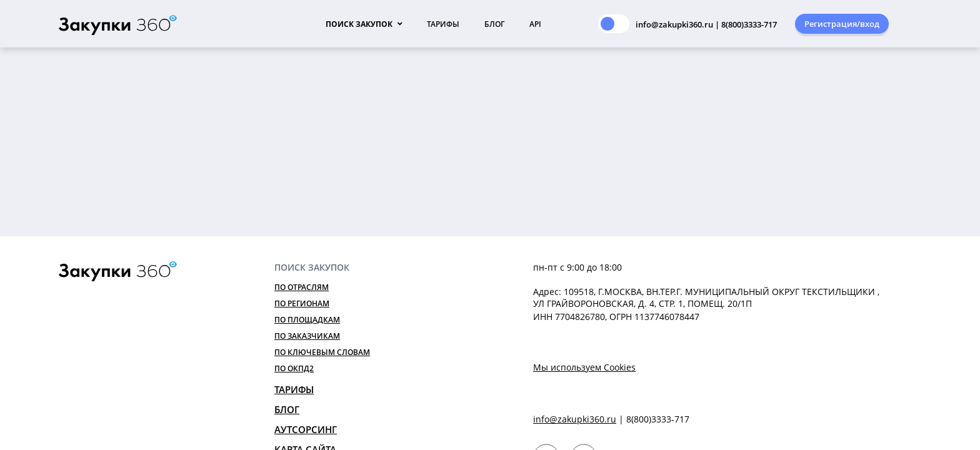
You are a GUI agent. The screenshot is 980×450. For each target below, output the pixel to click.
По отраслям (302, 287)
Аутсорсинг (306, 429)
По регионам (302, 303)
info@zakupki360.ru (575, 419)
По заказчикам (307, 336)
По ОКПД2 (294, 368)
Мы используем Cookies (584, 367)
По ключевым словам (322, 352)
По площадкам (307, 320)
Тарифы (443, 24)
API (535, 24)
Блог (494, 24)
